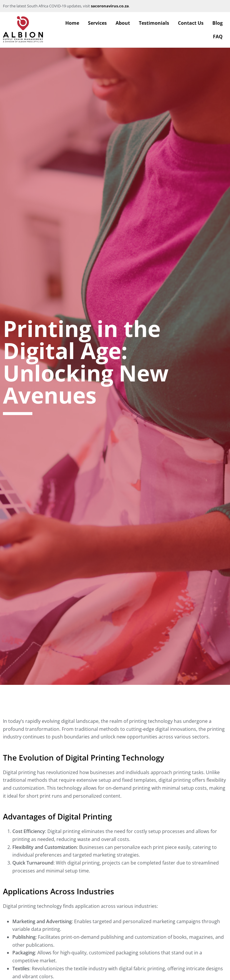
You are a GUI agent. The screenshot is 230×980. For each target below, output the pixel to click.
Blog (217, 23)
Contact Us (191, 23)
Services (97, 23)
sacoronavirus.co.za (110, 6)
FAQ (218, 37)
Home (72, 23)
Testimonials (154, 23)
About (123, 23)
